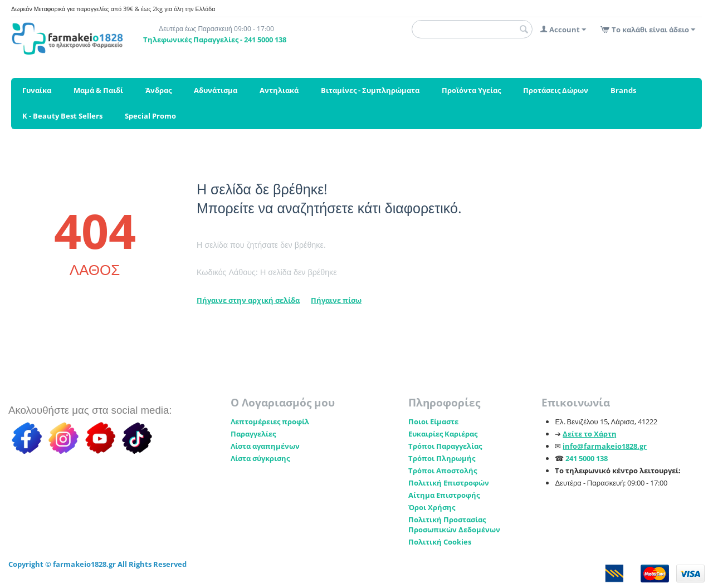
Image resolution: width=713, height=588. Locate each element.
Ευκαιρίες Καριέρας (443, 434)
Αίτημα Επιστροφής (444, 495)
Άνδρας (158, 90)
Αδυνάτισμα (216, 90)
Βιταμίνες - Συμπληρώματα (370, 90)
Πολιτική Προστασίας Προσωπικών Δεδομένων (454, 525)
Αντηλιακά (279, 90)
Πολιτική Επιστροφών (449, 483)
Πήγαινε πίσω (336, 300)
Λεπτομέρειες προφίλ (270, 422)
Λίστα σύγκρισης (260, 458)
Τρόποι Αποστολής (443, 471)
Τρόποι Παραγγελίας (445, 446)
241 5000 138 (587, 458)
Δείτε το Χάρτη (590, 434)
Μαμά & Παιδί (98, 90)
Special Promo (150, 116)
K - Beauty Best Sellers (62, 116)
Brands (623, 90)
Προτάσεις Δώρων (556, 90)
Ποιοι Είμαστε (433, 422)
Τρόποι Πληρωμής (442, 458)
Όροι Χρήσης (432, 507)
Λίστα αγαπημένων (265, 446)
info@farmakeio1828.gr (605, 446)
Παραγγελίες (253, 434)
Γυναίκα (37, 90)
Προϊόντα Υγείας (471, 90)
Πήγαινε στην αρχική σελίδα (248, 300)
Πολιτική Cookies (440, 542)
